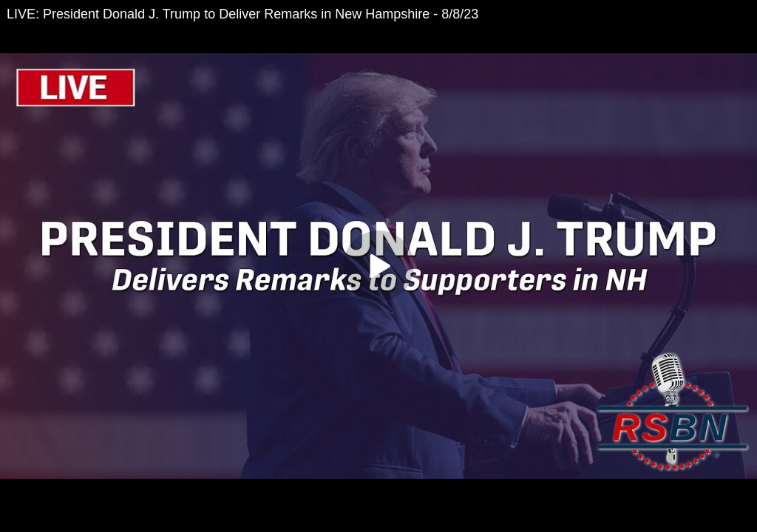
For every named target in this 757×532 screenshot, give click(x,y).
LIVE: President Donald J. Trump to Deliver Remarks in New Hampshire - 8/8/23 (242, 14)
